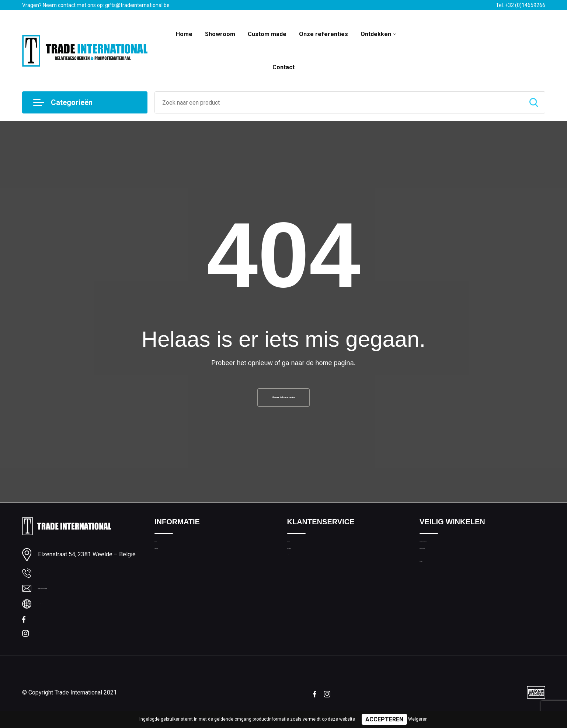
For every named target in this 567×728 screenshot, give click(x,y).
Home (184, 34)
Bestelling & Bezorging (314, 584)
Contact (283, 67)
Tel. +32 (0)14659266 (521, 5)
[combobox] (339, 102)
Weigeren (418, 719)
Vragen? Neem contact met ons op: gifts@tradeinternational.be (96, 5)
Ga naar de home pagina (283, 400)
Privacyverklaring (440, 584)
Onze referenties (323, 34)
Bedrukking (168, 584)
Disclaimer (432, 600)
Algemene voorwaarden (448, 552)
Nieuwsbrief (169, 568)
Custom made (267, 34)
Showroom (220, 34)
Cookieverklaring (439, 568)
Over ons (165, 552)
